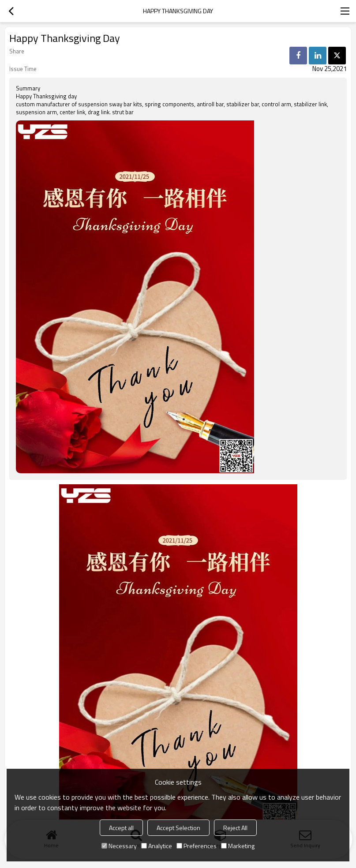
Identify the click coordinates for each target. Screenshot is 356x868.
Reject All (235, 828)
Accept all (121, 828)
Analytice (157, 846)
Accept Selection (178, 828)
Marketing (238, 846)
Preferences (197, 846)
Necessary (119, 846)
